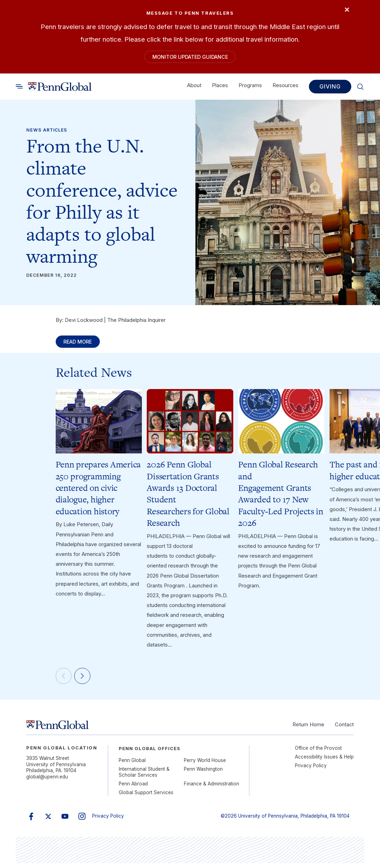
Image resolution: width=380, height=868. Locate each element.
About (194, 87)
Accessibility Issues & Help (324, 762)
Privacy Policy (311, 770)
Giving (330, 88)
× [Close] (345, 10)
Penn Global (132, 765)
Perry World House (205, 765)
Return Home (308, 729)
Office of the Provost (318, 753)
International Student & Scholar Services (144, 777)
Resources (285, 87)
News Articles (47, 132)
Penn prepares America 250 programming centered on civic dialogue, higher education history (98, 491)
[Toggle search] (19, 88)
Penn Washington (203, 774)
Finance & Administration (212, 789)
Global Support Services (146, 797)
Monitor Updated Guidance (190, 58)
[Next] (85, 680)
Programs (250, 87)
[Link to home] (60, 88)
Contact (344, 729)
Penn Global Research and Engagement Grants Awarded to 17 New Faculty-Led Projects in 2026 (281, 497)
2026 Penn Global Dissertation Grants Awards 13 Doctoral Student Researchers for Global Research (188, 497)
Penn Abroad (133, 789)
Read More (81, 344)
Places (220, 87)
